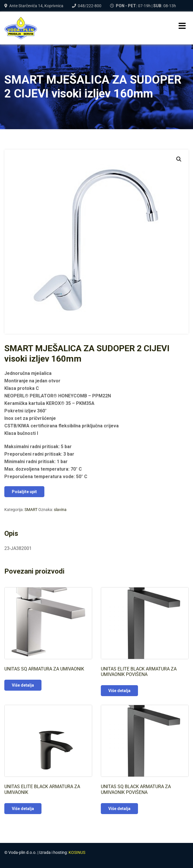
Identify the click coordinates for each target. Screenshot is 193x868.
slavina (60, 510)
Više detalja (23, 685)
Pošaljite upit (24, 492)
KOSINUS (77, 852)
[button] (179, 159)
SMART (31, 510)
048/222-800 (90, 6)
